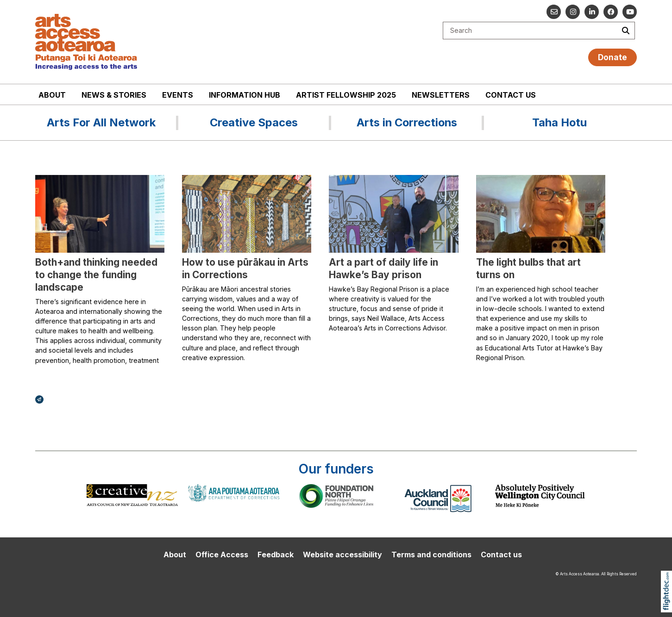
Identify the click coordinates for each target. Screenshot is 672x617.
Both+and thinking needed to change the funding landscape (96, 275)
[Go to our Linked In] (592, 12)
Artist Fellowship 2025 (346, 95)
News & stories (114, 95)
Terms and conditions (431, 555)
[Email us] (554, 12)
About (52, 95)
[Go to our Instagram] (573, 12)
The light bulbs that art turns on (528, 268)
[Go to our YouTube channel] (630, 12)
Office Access (222, 555)
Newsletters (441, 95)
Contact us (511, 95)
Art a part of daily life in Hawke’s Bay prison (383, 268)
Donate (612, 57)
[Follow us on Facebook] (611, 12)
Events (178, 95)
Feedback (276, 555)
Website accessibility (342, 555)
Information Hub (245, 95)
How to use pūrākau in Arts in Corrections (245, 268)
